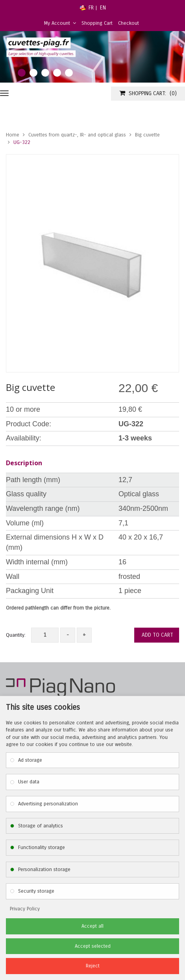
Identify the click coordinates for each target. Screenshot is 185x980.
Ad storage (30, 760)
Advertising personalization (48, 804)
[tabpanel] (92, 57)
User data (29, 782)
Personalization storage (44, 869)
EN (103, 8)
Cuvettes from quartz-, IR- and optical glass (77, 135)
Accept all (92, 926)
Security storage (36, 891)
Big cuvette (147, 135)
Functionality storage (42, 847)
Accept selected (93, 946)
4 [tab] (57, 73)
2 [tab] (33, 73)
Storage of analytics (41, 826)
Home (13, 135)
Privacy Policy (25, 909)
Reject (93, 966)
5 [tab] (69, 73)
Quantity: (16, 635)
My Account (60, 23)
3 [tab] (45, 73)
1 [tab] (22, 73)
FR (91, 8)
